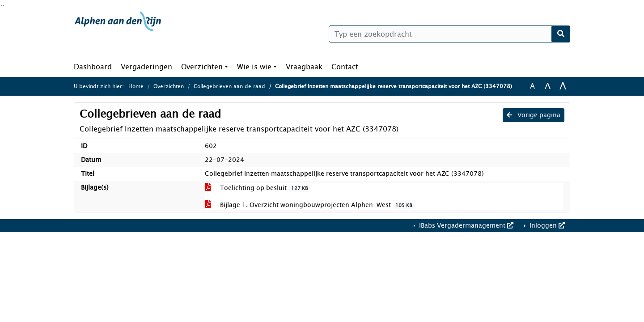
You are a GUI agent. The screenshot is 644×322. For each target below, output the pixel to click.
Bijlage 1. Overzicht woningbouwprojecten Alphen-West (310, 205)
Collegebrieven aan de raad (229, 86)
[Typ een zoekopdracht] (449, 34)
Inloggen (546, 226)
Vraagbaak (304, 67)
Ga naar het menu (3, 6)
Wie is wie (254, 67)
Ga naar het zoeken (2, 6)
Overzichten (202, 67)
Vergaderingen (146, 67)
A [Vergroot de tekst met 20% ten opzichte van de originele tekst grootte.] (548, 86)
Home (136, 86)
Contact (345, 67)
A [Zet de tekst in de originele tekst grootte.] (532, 86)
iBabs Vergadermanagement (465, 226)
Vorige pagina (534, 115)
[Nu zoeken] (561, 34)
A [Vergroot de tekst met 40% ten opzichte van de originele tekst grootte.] (563, 86)
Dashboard (93, 67)
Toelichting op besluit (258, 188)
